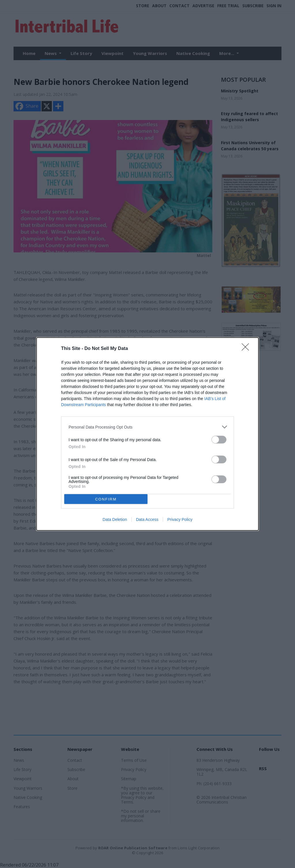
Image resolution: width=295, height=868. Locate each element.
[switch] (219, 440)
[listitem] (147, 427)
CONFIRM (106, 499)
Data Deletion (115, 519)
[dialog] (147, 434)
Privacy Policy (180, 519)
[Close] (247, 349)
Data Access (147, 519)
